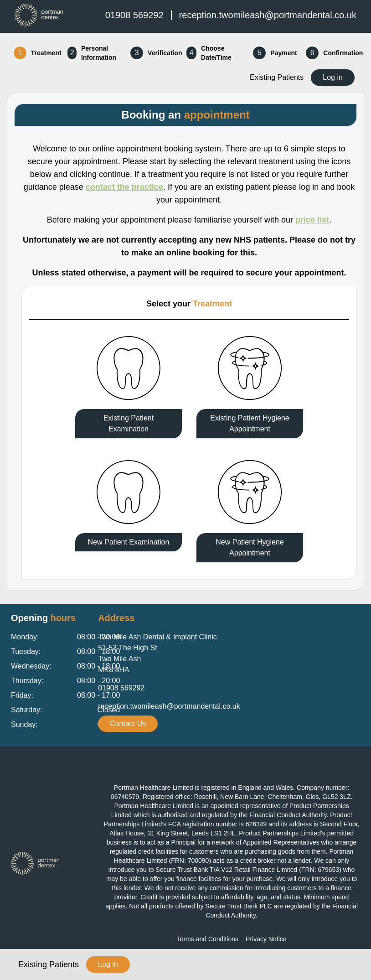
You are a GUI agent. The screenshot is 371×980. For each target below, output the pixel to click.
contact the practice (124, 187)
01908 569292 (134, 15)
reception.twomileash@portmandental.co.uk (268, 15)
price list (312, 220)
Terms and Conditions (208, 939)
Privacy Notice (266, 939)
